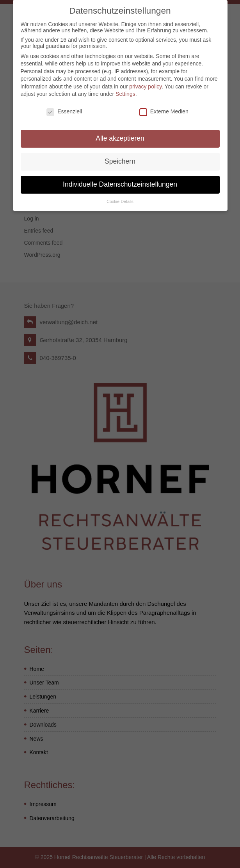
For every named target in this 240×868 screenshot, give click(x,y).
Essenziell (64, 106)
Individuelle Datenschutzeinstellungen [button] (120, 179)
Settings (125, 89)
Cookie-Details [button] (120, 196)
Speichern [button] (120, 156)
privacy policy (145, 81)
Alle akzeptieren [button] (120, 133)
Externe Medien (164, 106)
